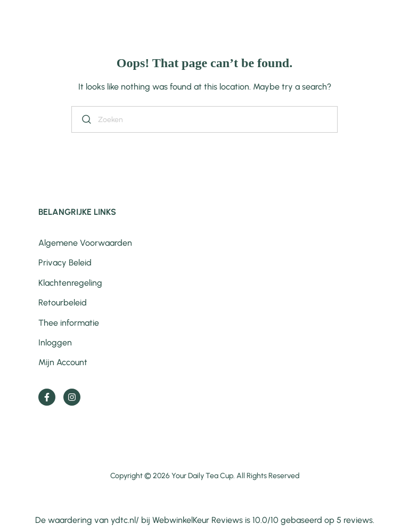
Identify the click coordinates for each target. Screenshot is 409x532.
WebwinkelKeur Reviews (198, 520)
